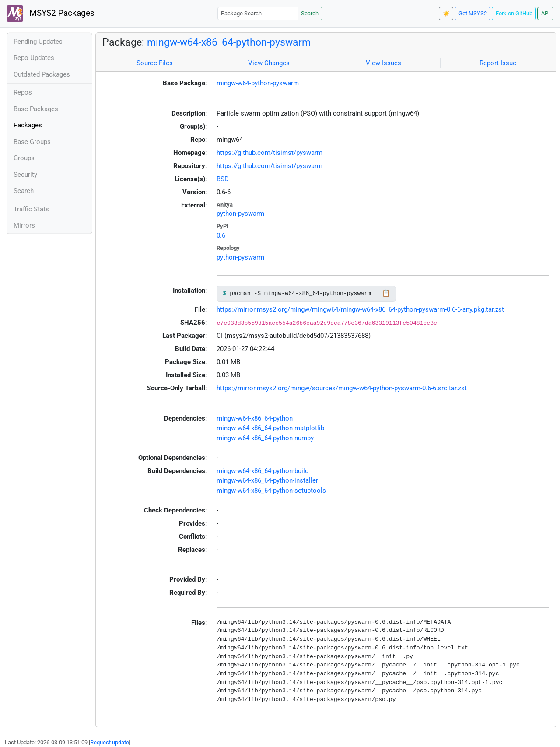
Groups (24, 158)
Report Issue (498, 63)
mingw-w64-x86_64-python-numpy (265, 438)
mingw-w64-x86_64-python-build (262, 471)
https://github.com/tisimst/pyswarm (269, 153)
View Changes (269, 63)
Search (310, 13)
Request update (110, 742)
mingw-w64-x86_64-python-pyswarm (229, 42)
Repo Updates (34, 58)
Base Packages (36, 109)
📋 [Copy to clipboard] (386, 293)
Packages (28, 125)
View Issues (383, 63)
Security (25, 175)
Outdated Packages (42, 74)
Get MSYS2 (473, 13)
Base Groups (32, 142)
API (546, 13)
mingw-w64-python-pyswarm (258, 83)
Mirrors (24, 225)
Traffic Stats (31, 209)
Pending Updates (38, 42)
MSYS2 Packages (51, 14)
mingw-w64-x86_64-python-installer (267, 480)
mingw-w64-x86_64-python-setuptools (271, 491)
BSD (223, 179)
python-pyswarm (240, 214)
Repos (23, 92)
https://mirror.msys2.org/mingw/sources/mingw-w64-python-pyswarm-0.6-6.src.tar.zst (342, 388)
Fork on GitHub (514, 13)
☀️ (446, 13)
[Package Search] (258, 13)
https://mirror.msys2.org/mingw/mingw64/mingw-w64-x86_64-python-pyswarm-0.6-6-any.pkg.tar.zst (360, 309)
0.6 (221, 235)
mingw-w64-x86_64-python (255, 418)
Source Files (155, 63)
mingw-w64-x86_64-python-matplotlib (270, 428)
